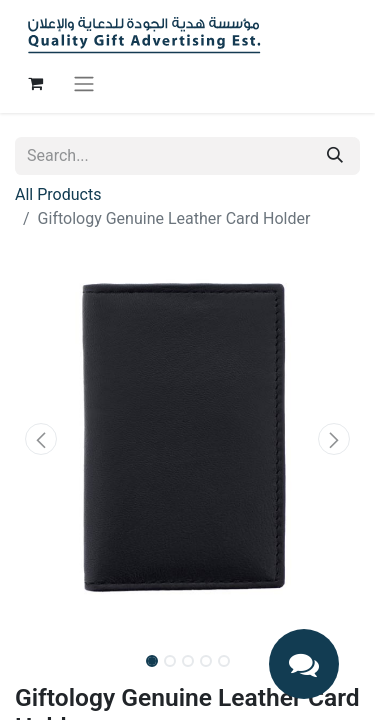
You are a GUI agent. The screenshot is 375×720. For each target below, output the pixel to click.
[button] (41, 439)
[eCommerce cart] (35, 83)
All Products (58, 194)
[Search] (335, 156)
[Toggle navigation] (84, 83)
